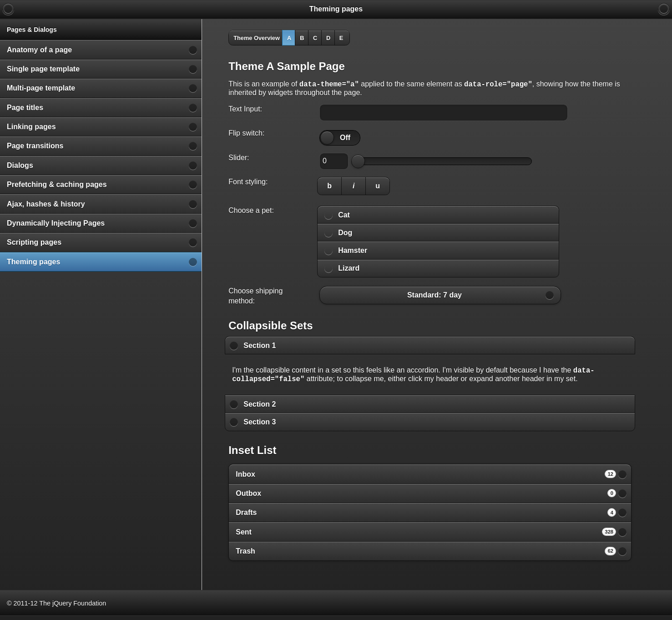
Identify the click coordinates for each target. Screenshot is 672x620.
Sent (426, 536)
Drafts (426, 516)
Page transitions (35, 146)
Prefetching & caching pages (57, 184)
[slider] (327, 139)
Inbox (426, 478)
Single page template (43, 69)
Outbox (426, 497)
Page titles (25, 108)
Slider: (239, 159)
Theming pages (33, 262)
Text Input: (245, 110)
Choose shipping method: (255, 297)
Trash (426, 555)
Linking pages (31, 127)
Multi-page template (41, 88)
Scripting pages (34, 242)
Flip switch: (246, 134)
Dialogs (20, 165)
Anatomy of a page (39, 50)
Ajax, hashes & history (46, 204)
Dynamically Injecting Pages (56, 223)
